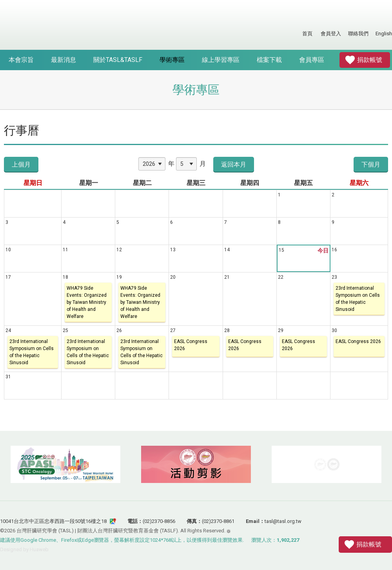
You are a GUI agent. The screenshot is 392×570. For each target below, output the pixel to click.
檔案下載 (269, 60)
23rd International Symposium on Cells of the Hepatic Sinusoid (358, 299)
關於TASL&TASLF (118, 60)
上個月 (21, 164)
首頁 (307, 34)
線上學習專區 (221, 60)
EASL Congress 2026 (191, 345)
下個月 (371, 164)
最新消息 (64, 60)
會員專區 (312, 60)
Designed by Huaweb (24, 549)
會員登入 (331, 34)
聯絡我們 (358, 34)
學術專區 (172, 60)
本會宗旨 (21, 60)
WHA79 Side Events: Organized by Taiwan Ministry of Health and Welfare (87, 302)
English (384, 34)
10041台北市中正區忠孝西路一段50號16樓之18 (53, 521)
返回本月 (234, 164)
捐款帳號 (370, 60)
